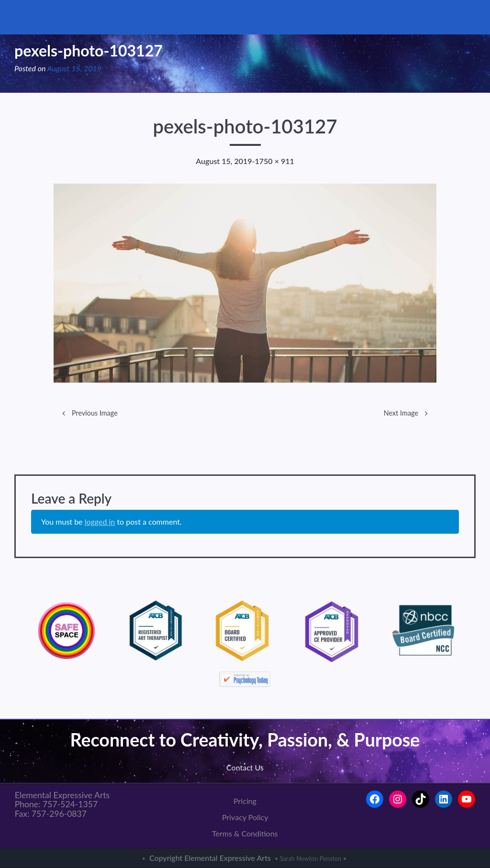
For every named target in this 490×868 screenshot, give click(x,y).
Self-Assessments (353, 17)
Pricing (245, 801)
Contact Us (444, 17)
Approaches (284, 17)
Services (230, 17)
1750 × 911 (275, 161)
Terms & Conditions (245, 833)
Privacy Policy (245, 817)
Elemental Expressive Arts (68, 17)
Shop (404, 17)
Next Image (401, 413)
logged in (100, 522)
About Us (179, 17)
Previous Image (95, 413)
